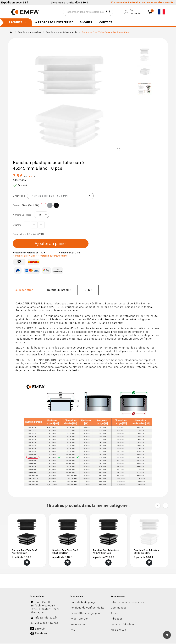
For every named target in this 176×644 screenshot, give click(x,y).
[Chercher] (83, 12)
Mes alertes (118, 631)
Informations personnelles (127, 603)
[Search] (108, 12)
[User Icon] (133, 12)
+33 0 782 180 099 (46, 624)
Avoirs (115, 614)
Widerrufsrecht (80, 620)
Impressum (78, 625)
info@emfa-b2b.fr (46, 619)
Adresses (117, 620)
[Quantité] (27, 225)
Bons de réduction (122, 625)
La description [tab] (24, 291)
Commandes (119, 609)
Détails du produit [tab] (59, 291)
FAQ (73, 631)
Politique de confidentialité (87, 609)
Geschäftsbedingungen (85, 614)
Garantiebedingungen (84, 603)
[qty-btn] (41, 225)
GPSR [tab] (88, 291)
